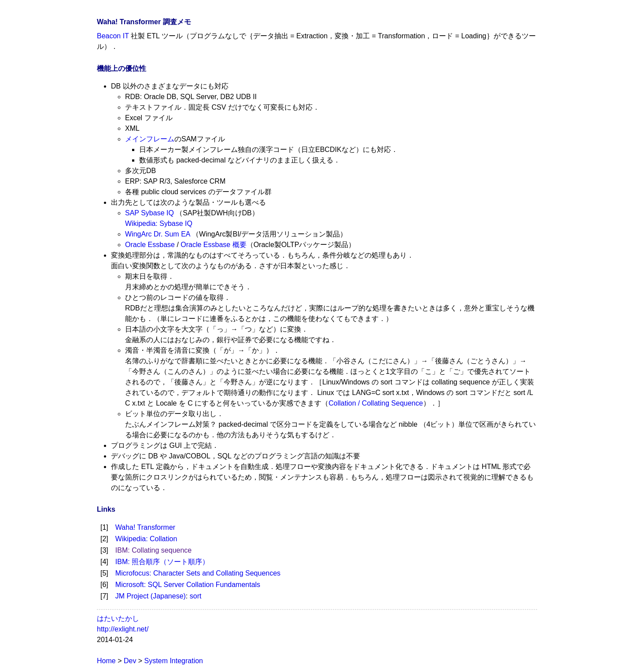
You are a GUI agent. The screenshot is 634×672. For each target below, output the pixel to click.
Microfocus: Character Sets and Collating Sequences (198, 573)
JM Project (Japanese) (151, 596)
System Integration (174, 661)
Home (106, 661)
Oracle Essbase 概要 (213, 245)
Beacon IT (113, 36)
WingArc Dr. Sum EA (158, 234)
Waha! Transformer (145, 527)
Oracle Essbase (150, 245)
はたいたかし (118, 618)
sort (196, 596)
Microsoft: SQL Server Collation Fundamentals (188, 585)
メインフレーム (150, 139)
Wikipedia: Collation (146, 539)
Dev (130, 661)
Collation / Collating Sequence (376, 403)
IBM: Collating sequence (153, 550)
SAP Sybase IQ (149, 213)
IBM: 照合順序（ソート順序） (162, 562)
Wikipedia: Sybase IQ (159, 223)
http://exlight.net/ (123, 629)
